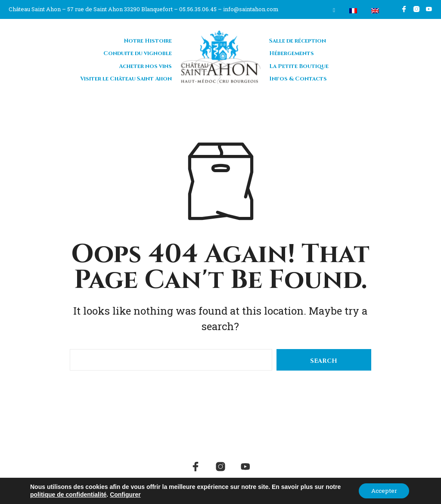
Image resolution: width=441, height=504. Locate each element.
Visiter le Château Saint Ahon (126, 78)
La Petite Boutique (299, 65)
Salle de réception (298, 40)
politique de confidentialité (68, 495)
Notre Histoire (148, 40)
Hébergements (292, 53)
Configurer (125, 495)
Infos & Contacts (298, 78)
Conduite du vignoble (138, 53)
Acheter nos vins (145, 65)
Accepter (383, 490)
